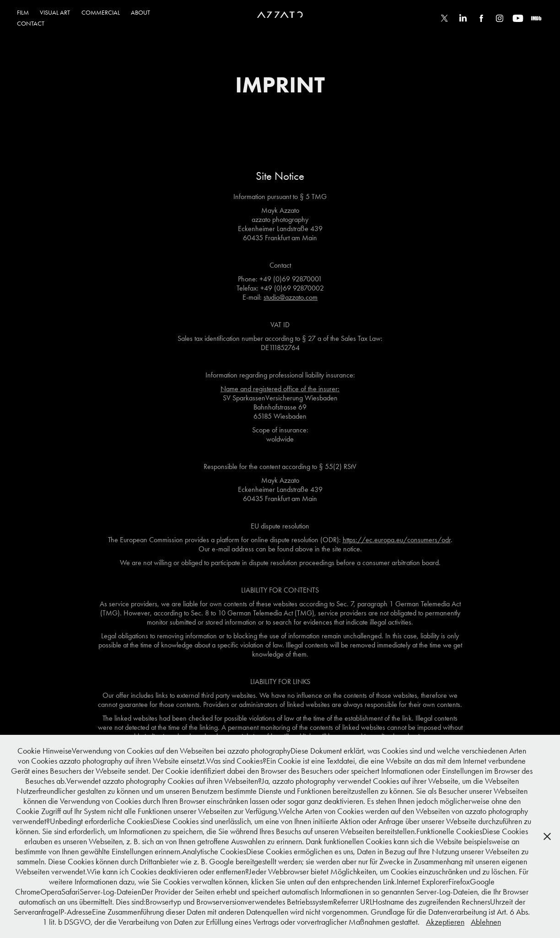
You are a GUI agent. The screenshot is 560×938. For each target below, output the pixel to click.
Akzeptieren (445, 922)
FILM (23, 13)
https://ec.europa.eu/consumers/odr (397, 540)
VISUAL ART (55, 13)
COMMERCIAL (101, 13)
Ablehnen (486, 922)
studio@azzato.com (291, 297)
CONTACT (31, 24)
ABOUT (140, 13)
